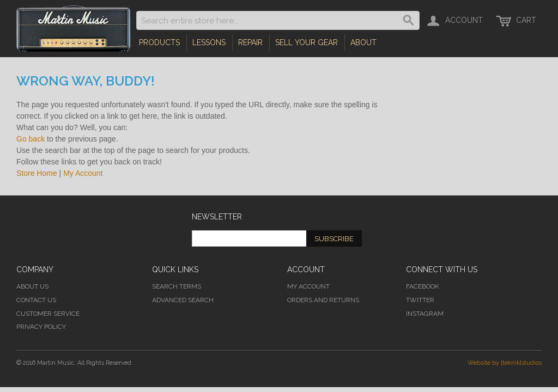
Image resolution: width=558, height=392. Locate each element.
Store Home (37, 173)
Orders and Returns (323, 300)
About (363, 42)
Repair (250, 42)
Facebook (423, 286)
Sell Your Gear (307, 42)
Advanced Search (183, 300)
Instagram (425, 314)
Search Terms (177, 286)
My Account (83, 173)
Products (159, 42)
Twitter (420, 300)
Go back (31, 139)
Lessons (209, 42)
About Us (32, 286)
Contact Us (36, 300)
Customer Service (48, 314)
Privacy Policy (41, 327)
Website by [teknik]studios (505, 363)
